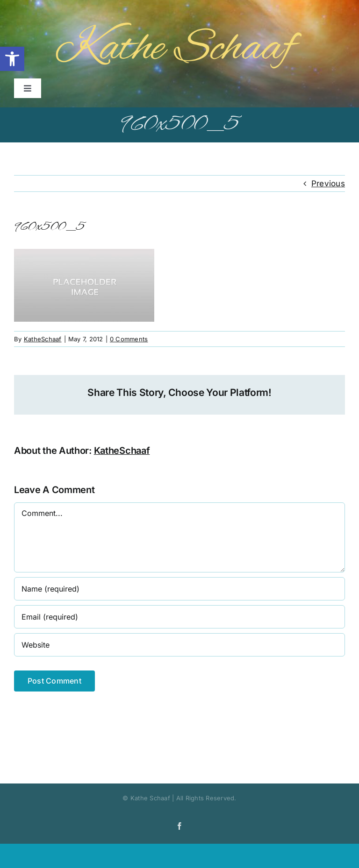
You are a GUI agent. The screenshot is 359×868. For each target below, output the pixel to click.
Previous (328, 183)
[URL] (179, 645)
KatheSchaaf (43, 339)
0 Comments (129, 339)
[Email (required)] (179, 617)
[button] (12, 59)
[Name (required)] (179, 589)
